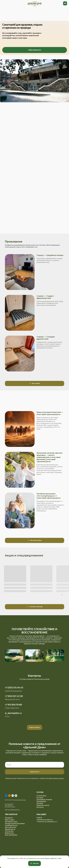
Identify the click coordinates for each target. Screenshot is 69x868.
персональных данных (56, 778)
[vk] (6, 796)
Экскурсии (9, 818)
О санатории (41, 796)
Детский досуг (11, 827)
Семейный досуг (11, 825)
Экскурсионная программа (15, 823)
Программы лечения (44, 799)
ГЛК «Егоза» (9, 831)
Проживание (41, 801)
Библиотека (9, 833)
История (40, 798)
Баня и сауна (10, 820)
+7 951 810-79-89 (13, 705)
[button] (34, 727)
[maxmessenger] (16, 796)
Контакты (40, 807)
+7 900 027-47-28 (14, 696)
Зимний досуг (10, 829)
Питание (40, 803)
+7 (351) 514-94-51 (14, 688)
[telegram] (13, 796)
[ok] (9, 796)
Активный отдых (11, 821)
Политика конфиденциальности (12, 810)
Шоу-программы (11, 835)
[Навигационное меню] (65, 3)
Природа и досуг (43, 805)
